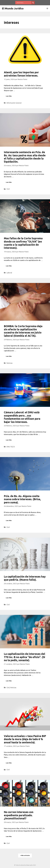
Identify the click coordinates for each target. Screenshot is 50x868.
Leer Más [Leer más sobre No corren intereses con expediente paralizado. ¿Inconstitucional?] (9, 836)
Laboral (9, 273)
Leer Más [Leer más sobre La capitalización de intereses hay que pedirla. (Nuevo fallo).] (9, 598)
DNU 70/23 (11, 447)
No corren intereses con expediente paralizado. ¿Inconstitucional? (19, 815)
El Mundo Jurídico (13, 8)
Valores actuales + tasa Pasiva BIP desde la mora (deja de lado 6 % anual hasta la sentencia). (25, 739)
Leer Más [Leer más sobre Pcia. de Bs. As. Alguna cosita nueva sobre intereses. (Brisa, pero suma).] (9, 520)
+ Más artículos (25, 855)
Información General (14, 103)
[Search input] (24, 3)
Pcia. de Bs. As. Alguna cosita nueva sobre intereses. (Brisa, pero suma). (22, 499)
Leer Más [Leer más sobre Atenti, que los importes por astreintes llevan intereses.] (9, 96)
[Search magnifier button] (33, 3)
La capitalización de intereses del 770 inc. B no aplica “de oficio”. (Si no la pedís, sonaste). (25, 657)
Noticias (10, 363)
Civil (8, 189)
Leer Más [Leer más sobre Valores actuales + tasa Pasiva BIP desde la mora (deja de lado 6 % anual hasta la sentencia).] (9, 763)
